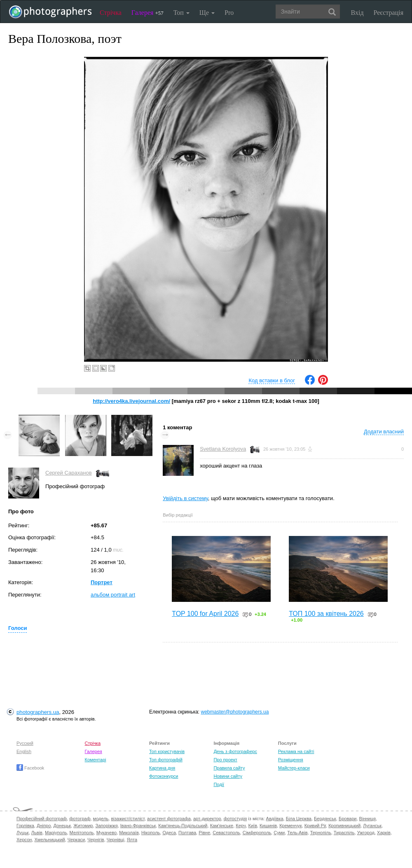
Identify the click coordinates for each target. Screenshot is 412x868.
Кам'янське (222, 826)
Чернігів (96, 840)
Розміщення (291, 760)
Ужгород (366, 833)
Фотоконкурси (164, 776)
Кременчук (290, 826)
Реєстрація (389, 13)
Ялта (132, 840)
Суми (279, 833)
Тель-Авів (297, 833)
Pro (229, 13)
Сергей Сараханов (69, 473)
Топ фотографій (166, 760)
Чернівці (116, 840)
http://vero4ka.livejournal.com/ (131, 401)
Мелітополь (82, 833)
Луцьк (23, 833)
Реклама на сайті (296, 751)
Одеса (169, 833)
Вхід (357, 13)
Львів (37, 833)
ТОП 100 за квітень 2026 (326, 614)
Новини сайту (228, 776)
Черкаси (76, 840)
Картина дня (162, 768)
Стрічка (111, 13)
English (24, 751)
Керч (241, 826)
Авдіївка (275, 819)
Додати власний (384, 432)
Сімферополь (257, 833)
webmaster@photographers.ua (235, 712)
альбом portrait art (113, 595)
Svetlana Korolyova (223, 449)
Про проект (225, 760)
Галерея (147, 13)
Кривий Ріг (315, 826)
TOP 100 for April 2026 (205, 614)
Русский (25, 743)
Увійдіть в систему (185, 498)
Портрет (102, 582)
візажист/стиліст (128, 819)
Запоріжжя (107, 826)
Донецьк (62, 826)
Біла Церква (299, 819)
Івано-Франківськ (138, 826)
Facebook (30, 768)
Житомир (83, 826)
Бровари (348, 819)
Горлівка (25, 826)
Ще (207, 13)
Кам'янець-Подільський (183, 826)
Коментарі (96, 760)
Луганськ (372, 826)
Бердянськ (325, 819)
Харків (384, 833)
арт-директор (207, 819)
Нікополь (151, 833)
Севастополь (226, 833)
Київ (253, 826)
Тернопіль (321, 833)
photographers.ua (38, 712)
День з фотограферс (235, 751)
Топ (181, 13)
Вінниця (368, 819)
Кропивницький (344, 826)
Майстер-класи (294, 768)
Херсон (24, 840)
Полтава (187, 833)
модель (101, 819)
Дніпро (44, 826)
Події (219, 784)
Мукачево (107, 833)
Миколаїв (129, 833)
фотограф (80, 819)
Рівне (204, 833)
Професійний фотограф (42, 819)
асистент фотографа (169, 819)
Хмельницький (50, 840)
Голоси (18, 628)
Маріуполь (56, 833)
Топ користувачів (167, 751)
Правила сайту (229, 768)
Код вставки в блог (272, 380)
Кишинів (268, 826)
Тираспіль (344, 833)
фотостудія (235, 819)
